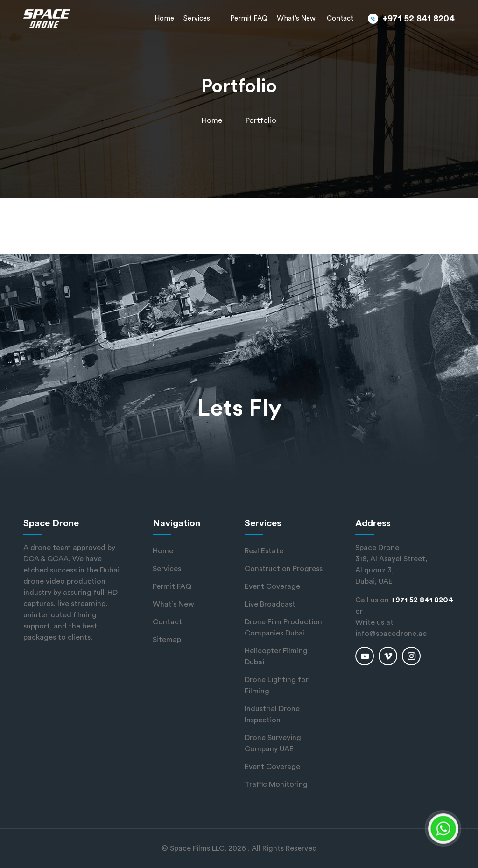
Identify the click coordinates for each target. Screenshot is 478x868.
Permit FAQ (249, 18)
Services (197, 18)
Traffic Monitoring (276, 784)
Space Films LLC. (198, 848)
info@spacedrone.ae (391, 634)
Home (164, 18)
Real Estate (264, 551)
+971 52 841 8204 (418, 19)
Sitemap (167, 640)
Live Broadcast (270, 604)
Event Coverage (272, 586)
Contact (340, 18)
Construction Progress (284, 569)
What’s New (296, 18)
